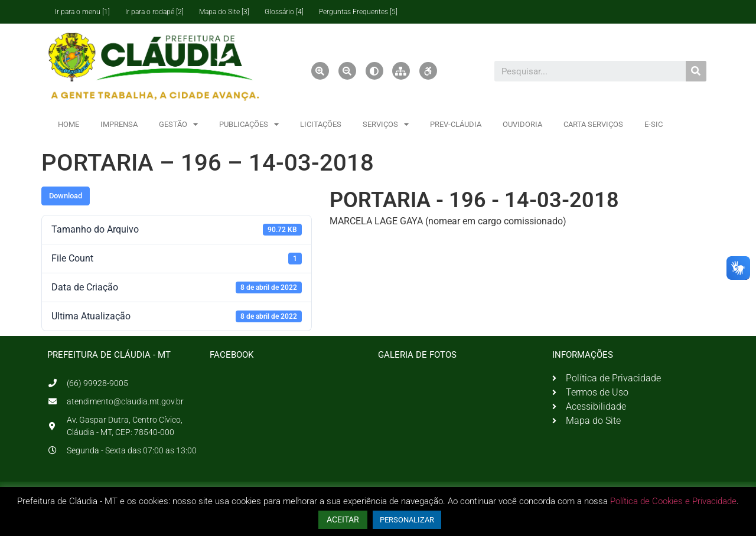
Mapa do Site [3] (224, 12)
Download (66, 196)
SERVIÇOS (386, 124)
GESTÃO (178, 124)
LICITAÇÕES (321, 124)
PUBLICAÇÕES (249, 124)
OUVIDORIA (522, 124)
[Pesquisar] (696, 71)
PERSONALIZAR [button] (407, 520)
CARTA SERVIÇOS (593, 124)
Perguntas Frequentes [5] (358, 12)
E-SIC (654, 124)
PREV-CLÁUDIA (456, 124)
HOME (69, 124)
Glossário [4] (284, 12)
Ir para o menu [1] (82, 12)
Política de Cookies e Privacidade (673, 501)
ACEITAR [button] (343, 519)
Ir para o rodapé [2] (154, 12)
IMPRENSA (119, 124)
